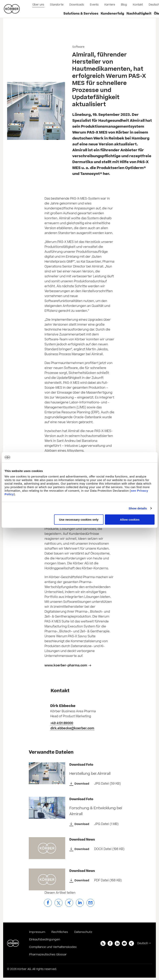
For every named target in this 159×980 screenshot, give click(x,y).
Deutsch (143, 943)
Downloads (77, 5)
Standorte (57, 5)
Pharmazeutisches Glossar (48, 954)
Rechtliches (60, 932)
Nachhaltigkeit (139, 14)
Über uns (38, 5)
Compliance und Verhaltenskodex (53, 947)
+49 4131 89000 (62, 723)
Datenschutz (83, 932)
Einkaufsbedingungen (45, 940)
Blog (124, 5)
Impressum (37, 932)
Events (94, 5)
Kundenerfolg (112, 14)
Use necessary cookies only (79, 520)
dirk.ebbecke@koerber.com (72, 728)
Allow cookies (130, 520)
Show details (138, 508)
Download (82, 784)
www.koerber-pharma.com (66, 665)
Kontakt (138, 5)
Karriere (110, 5)
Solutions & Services (81, 14)
